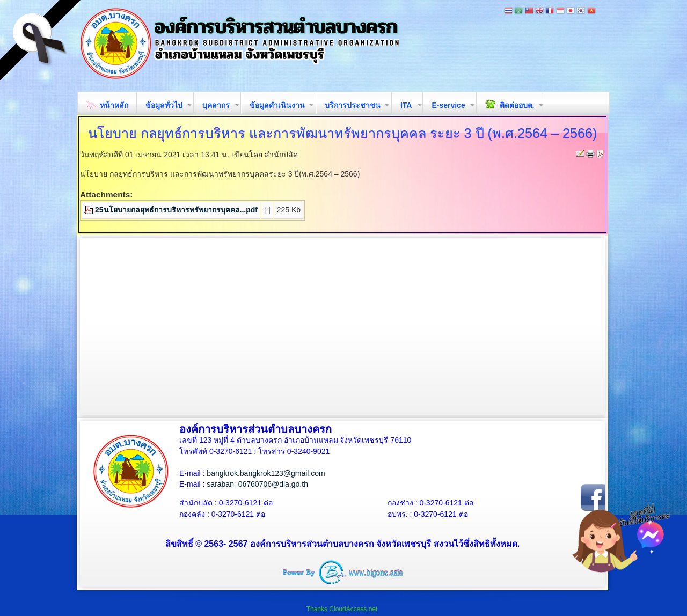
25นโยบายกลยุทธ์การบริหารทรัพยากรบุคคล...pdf (176, 210)
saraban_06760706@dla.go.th (257, 484)
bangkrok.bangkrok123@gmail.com (266, 473)
